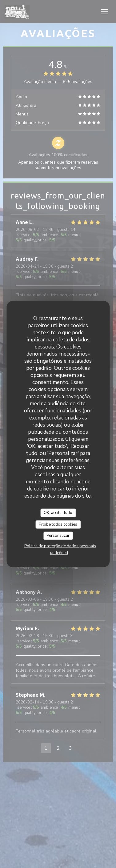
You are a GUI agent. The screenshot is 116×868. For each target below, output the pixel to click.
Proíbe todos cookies (58, 524)
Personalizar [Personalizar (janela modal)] (58, 536)
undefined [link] (59, 553)
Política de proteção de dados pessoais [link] (60, 546)
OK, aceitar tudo (58, 513)
